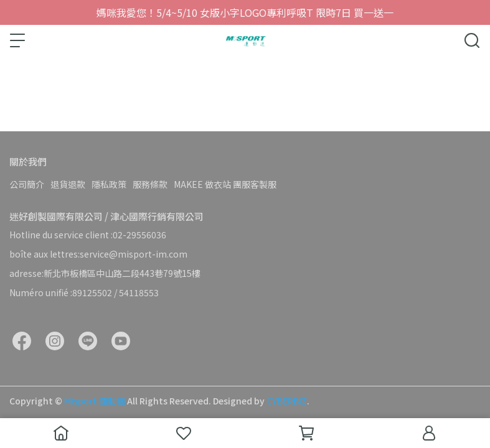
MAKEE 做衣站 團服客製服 (225, 184)
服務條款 (150, 184)
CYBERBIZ (287, 401)
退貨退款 (68, 184)
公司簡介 (27, 184)
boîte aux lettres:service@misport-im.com (98, 254)
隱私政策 (109, 184)
